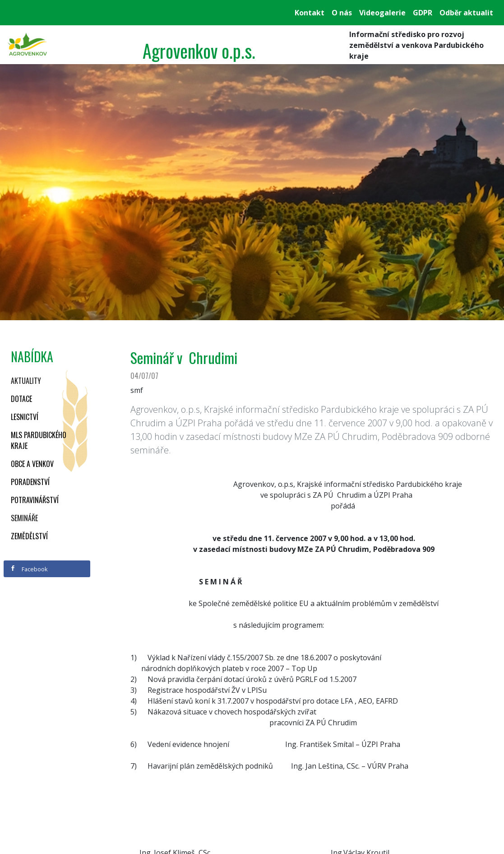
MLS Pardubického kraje (39, 440)
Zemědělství (29, 536)
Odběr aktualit (466, 13)
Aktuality (26, 381)
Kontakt (310, 13)
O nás (342, 13)
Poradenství (30, 482)
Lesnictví (25, 417)
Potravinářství (35, 500)
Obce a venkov (32, 464)
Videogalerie (382, 13)
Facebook (29, 569)
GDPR (423, 13)
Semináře (24, 518)
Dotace (21, 399)
